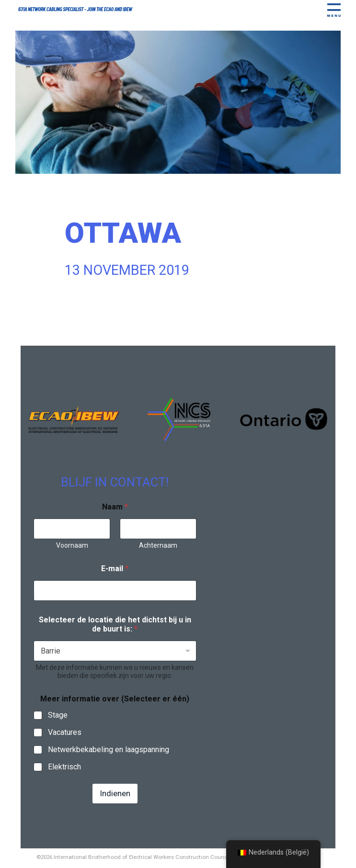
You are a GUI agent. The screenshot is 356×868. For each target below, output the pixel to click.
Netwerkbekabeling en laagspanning (109, 750)
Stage (58, 715)
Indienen (115, 793)
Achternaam (158, 545)
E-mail (115, 569)
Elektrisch (64, 767)
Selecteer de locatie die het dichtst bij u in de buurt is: (115, 624)
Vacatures (65, 732)
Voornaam (72, 545)
